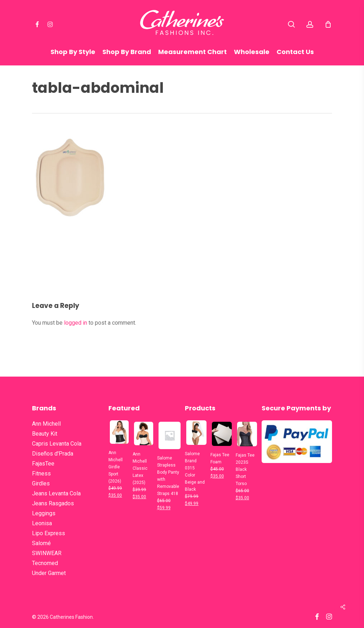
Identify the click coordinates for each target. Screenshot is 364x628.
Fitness (41, 473)
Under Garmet (49, 573)
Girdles (41, 483)
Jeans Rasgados (53, 503)
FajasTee (43, 464)
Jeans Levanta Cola (56, 493)
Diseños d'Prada (53, 454)
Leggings (44, 513)
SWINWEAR (47, 553)
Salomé (41, 543)
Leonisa (42, 523)
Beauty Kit (45, 434)
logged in (76, 323)
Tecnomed (45, 563)
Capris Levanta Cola (57, 444)
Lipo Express (49, 533)
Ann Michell (46, 424)
